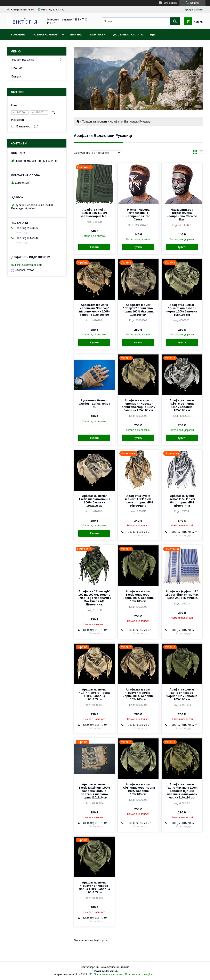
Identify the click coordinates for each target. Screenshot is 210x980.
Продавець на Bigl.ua (105, 971)
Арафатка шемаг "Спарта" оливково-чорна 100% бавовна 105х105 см (138, 310)
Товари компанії (45, 35)
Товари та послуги (94, 122)
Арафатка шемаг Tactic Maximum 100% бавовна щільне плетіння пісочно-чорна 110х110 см (94, 791)
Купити (94, 247)
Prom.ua (124, 967)
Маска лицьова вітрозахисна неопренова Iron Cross (138, 215)
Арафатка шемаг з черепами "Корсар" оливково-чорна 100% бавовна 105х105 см (138, 405)
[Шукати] (175, 21)
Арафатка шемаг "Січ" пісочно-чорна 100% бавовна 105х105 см (94, 694)
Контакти (98, 35)
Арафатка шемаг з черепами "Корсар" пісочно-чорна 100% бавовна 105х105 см (94, 310)
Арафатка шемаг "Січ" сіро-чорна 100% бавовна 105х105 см (182, 405)
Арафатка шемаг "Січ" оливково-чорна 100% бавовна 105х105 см (138, 789)
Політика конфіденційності (141, 974)
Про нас (76, 35)
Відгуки (16, 76)
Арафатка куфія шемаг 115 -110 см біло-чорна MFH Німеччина (182, 501)
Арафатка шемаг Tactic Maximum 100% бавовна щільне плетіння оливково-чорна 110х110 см (182, 791)
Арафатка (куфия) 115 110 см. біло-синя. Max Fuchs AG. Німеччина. (182, 595)
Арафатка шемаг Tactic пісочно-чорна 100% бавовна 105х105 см (94, 501)
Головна (18, 35)
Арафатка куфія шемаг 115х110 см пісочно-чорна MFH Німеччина (138, 501)
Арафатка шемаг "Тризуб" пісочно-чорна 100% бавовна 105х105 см (138, 694)
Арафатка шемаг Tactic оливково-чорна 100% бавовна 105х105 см (138, 596)
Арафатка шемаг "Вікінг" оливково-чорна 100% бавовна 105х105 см (182, 310)
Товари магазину (23, 60)
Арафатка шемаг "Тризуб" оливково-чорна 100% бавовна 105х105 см (94, 887)
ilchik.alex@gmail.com (29, 265)
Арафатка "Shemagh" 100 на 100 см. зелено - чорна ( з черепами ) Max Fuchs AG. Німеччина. (94, 598)
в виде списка (201, 153)
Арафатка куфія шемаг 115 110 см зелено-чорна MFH (94, 213)
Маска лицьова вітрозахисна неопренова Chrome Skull (182, 215)
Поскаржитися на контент (109, 974)
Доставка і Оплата (128, 35)
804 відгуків (171, 3)
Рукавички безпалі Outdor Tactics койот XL (94, 404)
